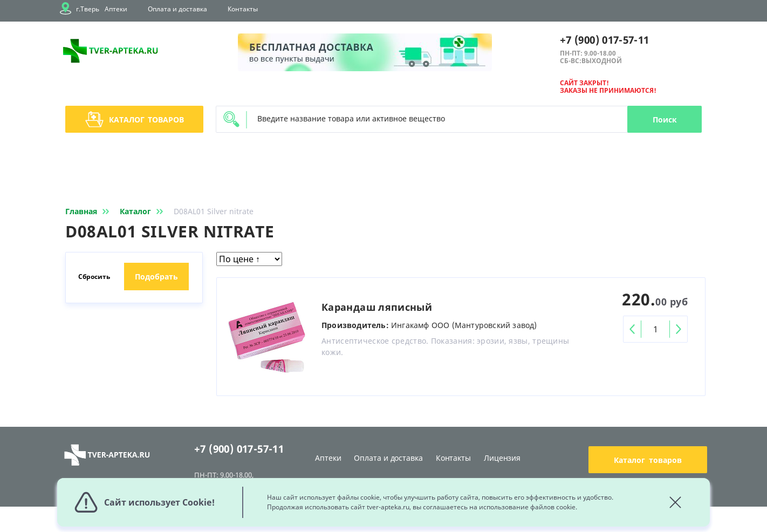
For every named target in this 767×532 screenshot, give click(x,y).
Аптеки (116, 9)
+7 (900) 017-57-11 (604, 40)
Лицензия (502, 458)
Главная (89, 211)
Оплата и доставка (177, 9)
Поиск (665, 120)
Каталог (135, 119)
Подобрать (156, 277)
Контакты (243, 9)
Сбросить (94, 277)
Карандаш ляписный (377, 307)
